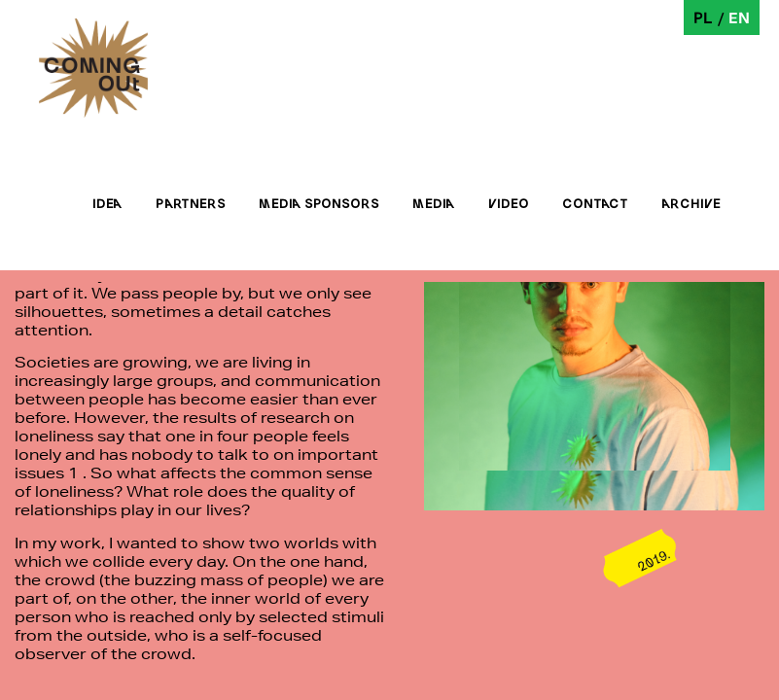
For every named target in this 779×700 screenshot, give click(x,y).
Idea (107, 203)
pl (703, 17)
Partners (191, 203)
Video (509, 203)
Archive (691, 203)
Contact (595, 203)
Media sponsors (319, 203)
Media (434, 203)
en (739, 17)
